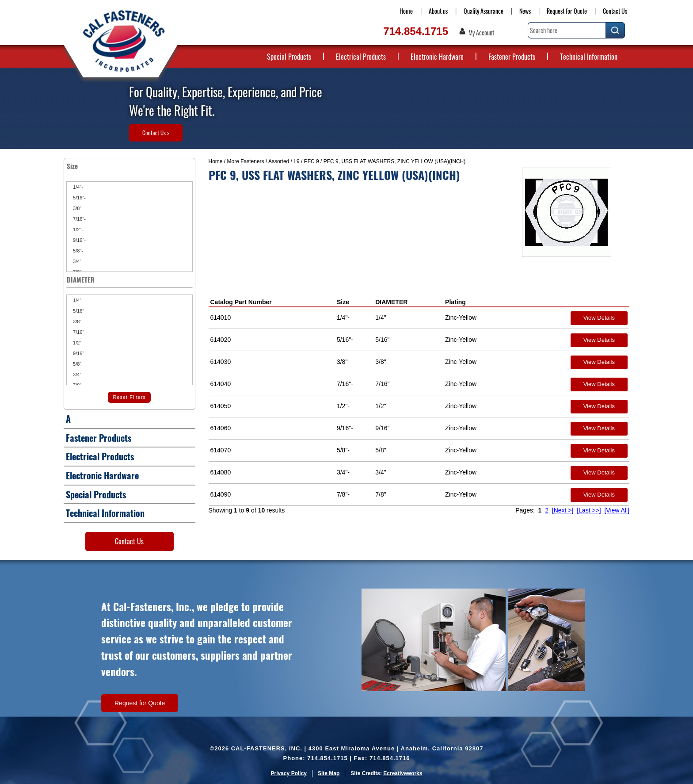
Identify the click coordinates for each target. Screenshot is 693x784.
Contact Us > (156, 133)
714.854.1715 (416, 31)
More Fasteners (246, 161)
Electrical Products (361, 57)
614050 (221, 406)
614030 (221, 362)
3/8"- (77, 208)
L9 (296, 161)
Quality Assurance (484, 11)
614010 (221, 317)
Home (406, 11)
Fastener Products (512, 57)
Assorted (279, 161)
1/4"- (77, 187)
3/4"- (77, 261)
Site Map (329, 773)
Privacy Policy (289, 773)
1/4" (76, 300)
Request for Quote (567, 11)
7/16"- (79, 219)
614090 (221, 494)
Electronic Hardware (437, 57)
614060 (221, 428)
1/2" (76, 343)
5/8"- (77, 251)
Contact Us (615, 11)
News (525, 11)
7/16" (78, 332)
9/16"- (79, 240)
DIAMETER (391, 302)
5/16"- (79, 198)
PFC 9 (312, 161)
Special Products (289, 57)
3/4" (76, 375)
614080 (221, 472)
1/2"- (77, 229)
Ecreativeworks (403, 773)
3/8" (76, 321)
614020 (221, 340)
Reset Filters (129, 397)
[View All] (617, 510)
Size (343, 302)
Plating (455, 302)
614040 (221, 384)
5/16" (78, 311)
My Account (481, 33)
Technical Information (589, 57)
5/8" (76, 364)
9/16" (78, 353)
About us (438, 11)
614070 (221, 450)
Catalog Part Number (241, 302)
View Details (599, 318)
